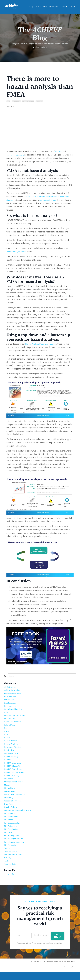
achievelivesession (12, 690)
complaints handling (13, 710)
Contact (64, 7)
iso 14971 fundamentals (28, 101)
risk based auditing (13, 829)
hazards (59, 152)
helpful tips (10, 753)
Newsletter (54, 7)
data (6, 713)
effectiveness (10, 720)
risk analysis (39, 101)
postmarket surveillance (15, 799)
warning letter (11, 872)
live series (9, 783)
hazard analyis (11, 743)
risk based (9, 826)
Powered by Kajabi (70, 975)
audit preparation (12, 697)
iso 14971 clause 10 (12, 770)
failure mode (10, 727)
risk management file (14, 846)
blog (66, 296)
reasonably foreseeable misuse (18, 816)
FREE (45, 7)
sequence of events (49, 200)
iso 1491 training (11, 760)
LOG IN (72, 7)
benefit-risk (9, 700)
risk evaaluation (11, 836)
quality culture (11, 813)
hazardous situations (16, 155)
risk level (8, 839)
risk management (12, 842)
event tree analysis (13, 723)
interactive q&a (11, 756)
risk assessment (12, 822)
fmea (8, 101)
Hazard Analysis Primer (17, 251)
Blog (31, 7)
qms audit (9, 809)
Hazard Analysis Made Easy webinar (41, 344)
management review (13, 786)
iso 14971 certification (13, 766)
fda (6, 730)
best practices (10, 703)
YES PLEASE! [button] (58, 944)
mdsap (7, 789)
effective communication (15, 717)
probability (9, 803)
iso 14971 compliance (14, 773)
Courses (38, 7)
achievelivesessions (13, 693)
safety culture (10, 859)
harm (7, 736)
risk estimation (11, 832)
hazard (7, 740)
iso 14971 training (12, 779)
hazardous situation (13, 750)
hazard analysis (16, 101)
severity (8, 865)
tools (7, 869)
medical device (11, 793)
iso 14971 (8, 763)
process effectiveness (14, 806)
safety (7, 855)
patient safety (10, 796)
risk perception (11, 852)
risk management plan (14, 849)
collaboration (10, 707)
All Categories (10, 687)
